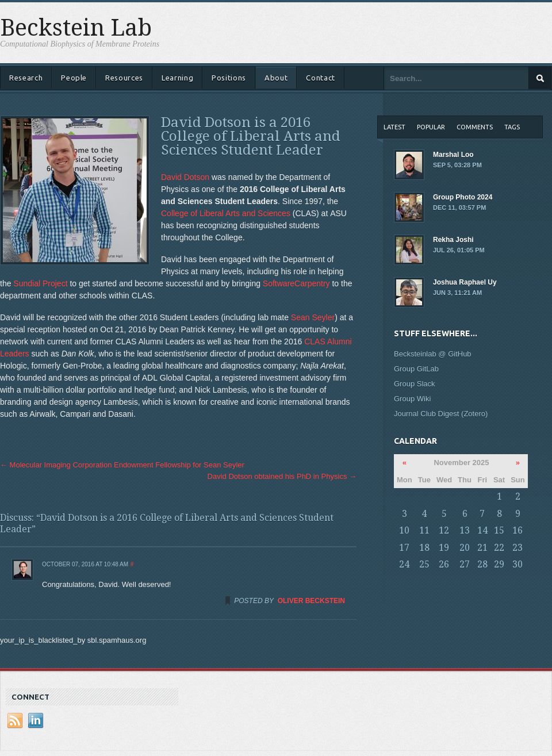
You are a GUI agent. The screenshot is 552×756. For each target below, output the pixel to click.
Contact (321, 78)
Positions (229, 78)
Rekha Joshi (469, 245)
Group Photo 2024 (469, 203)
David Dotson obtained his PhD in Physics (282, 476)
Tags (512, 127)
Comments (475, 127)
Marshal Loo (469, 160)
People (74, 78)
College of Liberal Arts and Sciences (226, 213)
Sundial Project (40, 283)
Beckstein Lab (76, 28)
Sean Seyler (313, 317)
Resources (124, 78)
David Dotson (185, 177)
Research (26, 78)
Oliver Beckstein (311, 601)
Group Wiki (412, 399)
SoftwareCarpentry (296, 283)
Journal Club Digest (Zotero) (441, 414)
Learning (177, 78)
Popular (431, 127)
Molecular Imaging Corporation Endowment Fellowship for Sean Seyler (122, 465)
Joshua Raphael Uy (469, 288)
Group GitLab (416, 369)
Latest (394, 127)
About (276, 78)
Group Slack (415, 384)
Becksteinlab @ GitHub (433, 354)
